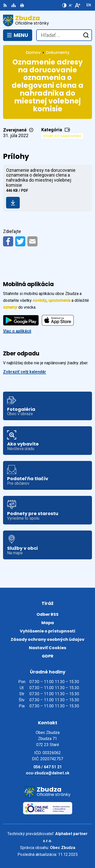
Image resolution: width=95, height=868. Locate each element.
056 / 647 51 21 (48, 767)
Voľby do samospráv (62, 136)
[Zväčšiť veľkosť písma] (77, 5)
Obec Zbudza (63, 848)
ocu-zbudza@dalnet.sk (48, 773)
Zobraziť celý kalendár (25, 372)
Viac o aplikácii (17, 331)
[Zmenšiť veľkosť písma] (70, 5)
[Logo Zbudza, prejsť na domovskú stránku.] (48, 20)
